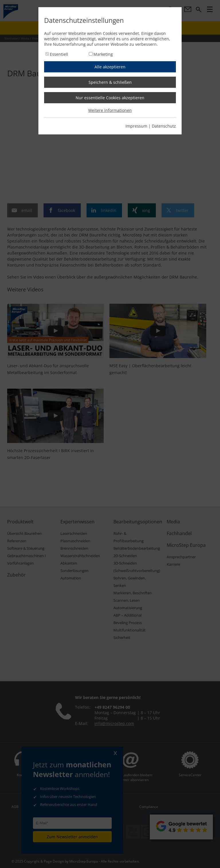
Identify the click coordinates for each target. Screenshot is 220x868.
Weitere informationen (110, 110)
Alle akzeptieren (110, 67)
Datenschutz (164, 126)
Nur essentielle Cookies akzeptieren (110, 98)
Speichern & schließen (110, 82)
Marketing (103, 54)
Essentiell (59, 54)
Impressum (136, 126)
